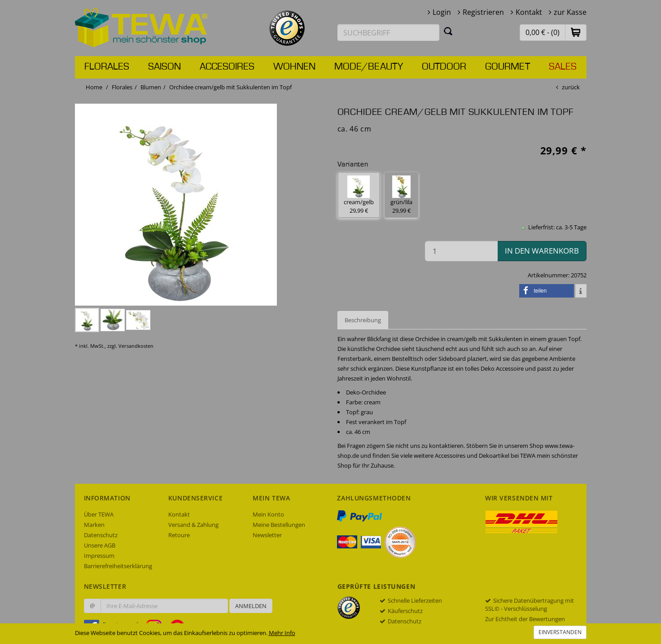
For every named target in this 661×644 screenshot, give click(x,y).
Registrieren (483, 12)
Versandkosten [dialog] (136, 346)
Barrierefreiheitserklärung (118, 566)
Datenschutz (101, 535)
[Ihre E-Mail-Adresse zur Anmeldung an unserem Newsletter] (164, 606)
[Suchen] (448, 31)
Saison (164, 67)
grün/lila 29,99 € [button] (401, 195)
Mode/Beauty (369, 67)
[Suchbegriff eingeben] (389, 33)
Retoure (179, 535)
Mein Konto (268, 514)
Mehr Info (282, 633)
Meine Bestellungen (279, 525)
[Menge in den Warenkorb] (461, 251)
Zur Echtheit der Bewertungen (525, 619)
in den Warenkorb (542, 251)
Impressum (99, 556)
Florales (107, 67)
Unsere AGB (100, 545)
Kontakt (529, 12)
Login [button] (442, 12)
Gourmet (508, 67)
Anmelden (251, 606)
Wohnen (294, 67)
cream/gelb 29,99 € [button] (359, 195)
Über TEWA (99, 514)
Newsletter (267, 535)
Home (94, 87)
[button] (576, 32)
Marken (94, 525)
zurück (571, 87)
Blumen (151, 87)
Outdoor (444, 67)
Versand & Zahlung (193, 525)
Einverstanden (560, 632)
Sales (563, 67)
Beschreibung (363, 320)
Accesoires (227, 67)
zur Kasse (570, 12)
